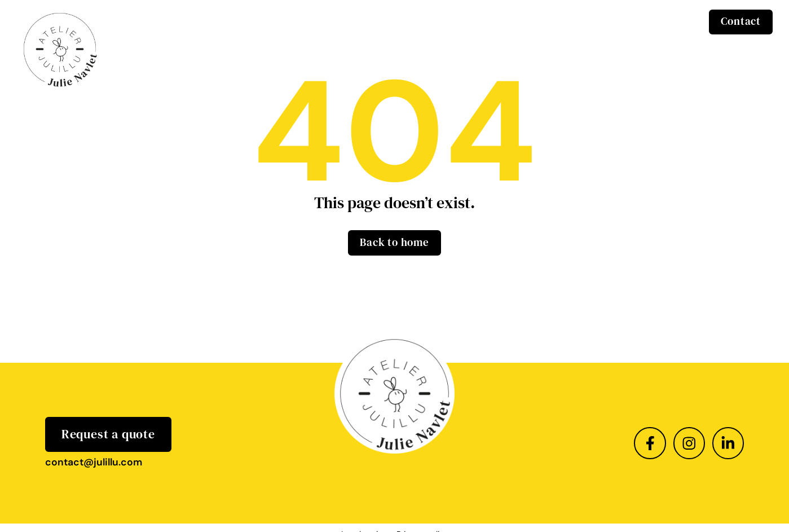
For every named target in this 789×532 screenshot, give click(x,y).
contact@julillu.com (94, 462)
